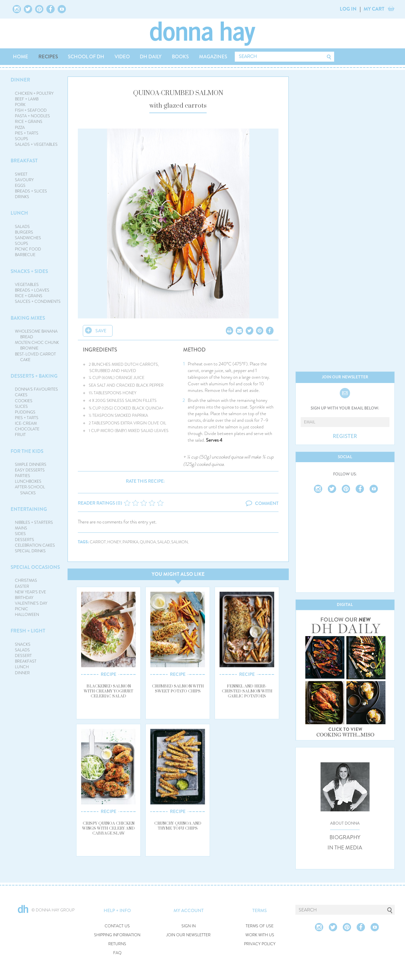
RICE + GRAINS (29, 122)
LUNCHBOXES (28, 481)
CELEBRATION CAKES (35, 545)
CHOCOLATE (27, 429)
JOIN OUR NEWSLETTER (188, 935)
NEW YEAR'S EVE (30, 592)
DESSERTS (25, 540)
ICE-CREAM (26, 423)
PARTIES (23, 476)
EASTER (22, 586)
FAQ (117, 953)
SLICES (21, 407)
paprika (130, 542)
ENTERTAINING (29, 509)
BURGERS (24, 232)
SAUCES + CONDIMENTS (38, 301)
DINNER (20, 80)
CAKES (21, 395)
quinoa (148, 542)
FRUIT (20, 435)
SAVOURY (24, 180)
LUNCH (19, 213)
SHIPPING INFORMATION (117, 935)
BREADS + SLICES (31, 191)
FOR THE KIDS (27, 451)
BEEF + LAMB (27, 99)
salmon (179, 542)
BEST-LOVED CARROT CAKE (35, 357)
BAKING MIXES (28, 318)
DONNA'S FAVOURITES (36, 389)
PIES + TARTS (27, 133)
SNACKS (23, 644)
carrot (98, 542)
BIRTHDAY (24, 598)
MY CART (374, 9)
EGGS (20, 186)
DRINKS (22, 197)
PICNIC (22, 609)
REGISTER (345, 436)
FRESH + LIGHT (28, 631)
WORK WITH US (260, 935)
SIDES (20, 534)
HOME (21, 57)
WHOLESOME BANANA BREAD (36, 334)
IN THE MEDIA (345, 848)
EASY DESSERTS (30, 470)
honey (114, 542)
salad (164, 542)
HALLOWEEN (27, 615)
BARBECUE (25, 255)
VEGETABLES (27, 285)
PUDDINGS (25, 412)
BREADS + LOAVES (32, 290)
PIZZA (20, 128)
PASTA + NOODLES (32, 116)
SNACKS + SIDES (29, 271)
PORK (20, 105)
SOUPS (22, 139)
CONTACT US (117, 926)
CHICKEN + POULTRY (34, 93)
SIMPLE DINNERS (31, 464)
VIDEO (122, 57)
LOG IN (348, 9)
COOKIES (24, 401)
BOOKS (180, 57)
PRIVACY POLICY (260, 944)
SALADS (22, 227)
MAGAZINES (213, 57)
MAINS (21, 528)
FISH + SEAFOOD (31, 110)
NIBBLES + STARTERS (34, 522)
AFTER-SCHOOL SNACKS (30, 490)
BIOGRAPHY (345, 838)
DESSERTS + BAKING (34, 376)
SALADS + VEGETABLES (36, 144)
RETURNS (117, 944)
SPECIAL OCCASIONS (35, 567)
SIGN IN (189, 926)
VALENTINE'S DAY (31, 603)
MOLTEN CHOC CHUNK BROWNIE (37, 345)
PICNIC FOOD (28, 249)
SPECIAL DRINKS (30, 551)
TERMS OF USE (260, 926)
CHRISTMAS (26, 580)
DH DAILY (151, 57)
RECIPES (48, 57)
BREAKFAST (24, 161)
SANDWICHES (28, 238)
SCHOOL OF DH (86, 57)
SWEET (21, 174)
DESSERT (23, 656)
